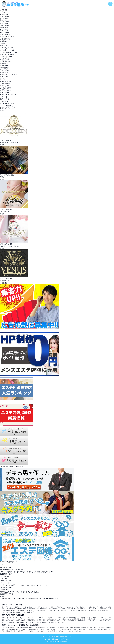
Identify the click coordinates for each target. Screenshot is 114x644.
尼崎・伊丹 (8, 567)
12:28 (2, 574)
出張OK (3, 97)
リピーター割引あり (8, 103)
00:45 (2, 587)
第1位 (2, 110)
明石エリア (5, 32)
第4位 (2, 214)
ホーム (43, 636)
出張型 (3, 43)
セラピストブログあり (8, 95)
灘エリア (4, 30)
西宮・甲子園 (9, 594)
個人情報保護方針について (65, 636)
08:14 (2, 581)
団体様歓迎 (5, 70)
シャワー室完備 (6, 106)
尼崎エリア (5, 26)
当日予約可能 (6, 88)
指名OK (4, 77)
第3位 (2, 179)
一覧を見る (4, 283)
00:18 (2, 594)
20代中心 (4, 99)
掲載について (56, 639)
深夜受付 (4, 63)
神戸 (3, 12)
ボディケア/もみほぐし (9, 52)
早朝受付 (4, 66)
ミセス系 (4, 101)
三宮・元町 (8, 574)
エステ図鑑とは (51, 636)
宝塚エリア (5, 28)
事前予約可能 (6, 90)
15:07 (2, 567)
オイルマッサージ (7, 48)
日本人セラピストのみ (9, 75)
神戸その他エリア (7, 37)
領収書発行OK (6, 81)
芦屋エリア (5, 23)
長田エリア (5, 19)
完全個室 (4, 72)
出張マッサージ (6, 57)
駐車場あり (5, 86)
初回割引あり (6, 61)
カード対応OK (6, 83)
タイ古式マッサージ (8, 50)
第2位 (2, 145)
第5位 (2, 248)
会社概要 (48, 639)
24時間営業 (5, 68)
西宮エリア (5, 21)
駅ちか (4, 79)
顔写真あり (5, 92)
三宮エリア (5, 17)
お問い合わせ (65, 639)
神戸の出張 (5, 14)
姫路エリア (5, 34)
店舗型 (4, 41)
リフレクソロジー (7, 54)
